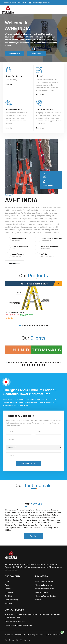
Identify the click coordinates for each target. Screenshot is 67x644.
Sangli (14, 512)
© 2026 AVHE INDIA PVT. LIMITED (17, 635)
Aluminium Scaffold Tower (44, 589)
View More (34, 536)
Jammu (14, 515)
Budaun (54, 510)
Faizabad (26, 518)
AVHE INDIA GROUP (53, 635)
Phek (16, 525)
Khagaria (9, 525)
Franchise (8, 603)
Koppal (19, 518)
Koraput (39, 510)
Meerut (59, 520)
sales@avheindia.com (43, 3)
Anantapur (28, 528)
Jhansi (43, 520)
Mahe (14, 523)
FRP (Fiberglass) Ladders (44, 581)
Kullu (49, 525)
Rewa (56, 528)
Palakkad (47, 515)
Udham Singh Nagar (48, 518)
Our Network (9, 592)
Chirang (22, 520)
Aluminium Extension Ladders (46, 596)
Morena (50, 512)
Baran (34, 523)
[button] (32, 49)
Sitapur (20, 528)
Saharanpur (23, 515)
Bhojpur (8, 520)
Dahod (8, 512)
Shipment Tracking (11, 600)
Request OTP (28, 464)
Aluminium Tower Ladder (44, 585)
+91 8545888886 (16, 625)
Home (7, 581)
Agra (13, 510)
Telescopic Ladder (42, 592)
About (7, 585)
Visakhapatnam (24, 512)
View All (38, 600)
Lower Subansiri (33, 520)
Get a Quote (37, 54)
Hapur (8, 510)
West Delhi (34, 525)
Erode (8, 515)
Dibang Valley (30, 510)
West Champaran (35, 515)
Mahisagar (51, 520)
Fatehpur (58, 512)
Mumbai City (47, 528)
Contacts (8, 589)
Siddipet (8, 530)
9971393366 (22, 3)
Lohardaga (47, 523)
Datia (8, 523)
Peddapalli (57, 523)
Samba (15, 520)
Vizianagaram (11, 528)
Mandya (47, 510)
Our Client (8, 596)
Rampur (43, 525)
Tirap (40, 523)
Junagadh (35, 518)
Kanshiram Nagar (24, 523)
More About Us (14, 54)
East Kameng (24, 525)
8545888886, (13, 3)
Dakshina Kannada (38, 512)
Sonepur (20, 510)
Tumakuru (38, 528)
